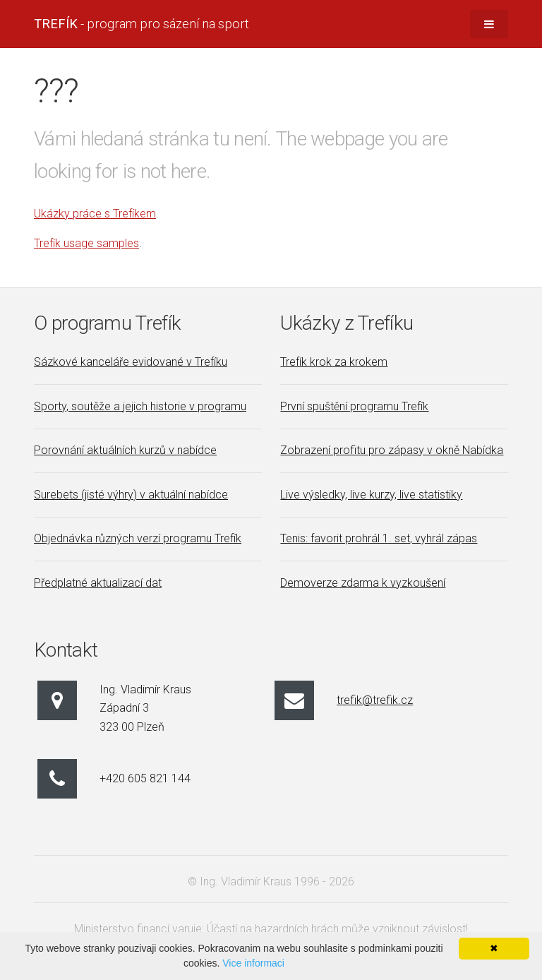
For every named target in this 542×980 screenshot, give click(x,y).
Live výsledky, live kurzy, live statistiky (371, 495)
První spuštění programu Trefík (354, 406)
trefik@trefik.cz (375, 700)
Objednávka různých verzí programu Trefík (138, 538)
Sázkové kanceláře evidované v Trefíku (131, 362)
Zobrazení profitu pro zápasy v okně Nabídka (392, 450)
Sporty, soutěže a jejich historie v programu (140, 406)
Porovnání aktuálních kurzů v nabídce (125, 450)
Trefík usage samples (86, 243)
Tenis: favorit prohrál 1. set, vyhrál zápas (379, 538)
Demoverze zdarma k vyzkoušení (363, 583)
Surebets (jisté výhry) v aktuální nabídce (131, 495)
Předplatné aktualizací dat (98, 583)
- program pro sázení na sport (141, 24)
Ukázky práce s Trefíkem (95, 214)
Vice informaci (253, 963)
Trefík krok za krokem (334, 362)
